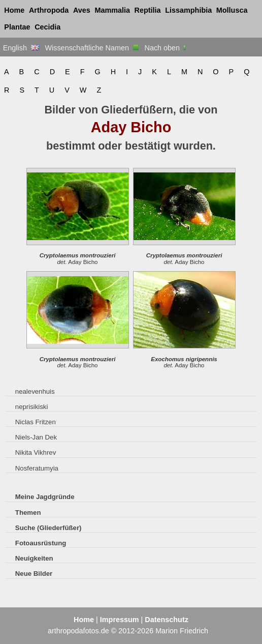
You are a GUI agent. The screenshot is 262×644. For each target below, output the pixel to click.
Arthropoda (49, 10)
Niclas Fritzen (36, 422)
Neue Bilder (34, 574)
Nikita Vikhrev (36, 452)
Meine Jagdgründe (45, 497)
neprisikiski (32, 407)
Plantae (17, 27)
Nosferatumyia (37, 468)
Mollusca (232, 10)
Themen (28, 513)
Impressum (120, 620)
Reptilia (148, 10)
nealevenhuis (35, 391)
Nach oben (166, 48)
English (21, 48)
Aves (82, 10)
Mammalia (112, 10)
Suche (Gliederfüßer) (48, 528)
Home (14, 10)
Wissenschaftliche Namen (92, 48)
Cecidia (47, 27)
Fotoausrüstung (41, 543)
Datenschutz (167, 620)
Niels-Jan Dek (36, 437)
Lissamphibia (188, 10)
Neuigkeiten (34, 558)
